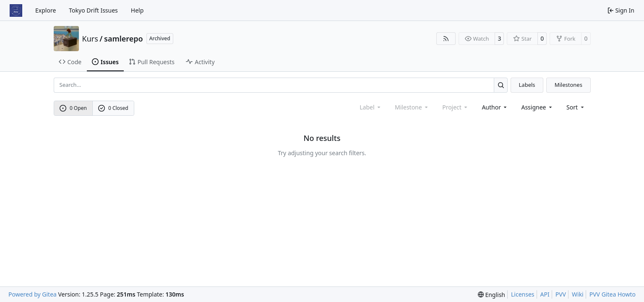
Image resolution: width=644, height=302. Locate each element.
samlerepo (124, 39)
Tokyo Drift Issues (93, 10)
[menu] (576, 107)
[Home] (16, 10)
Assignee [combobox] (537, 107)
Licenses (523, 294)
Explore (46, 10)
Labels (527, 85)
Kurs (90, 39)
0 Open (73, 108)
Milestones (568, 85)
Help (137, 10)
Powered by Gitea (33, 294)
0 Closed (113, 108)
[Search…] (501, 85)
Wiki (578, 294)
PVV (561, 294)
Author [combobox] (495, 107)
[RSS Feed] (446, 39)
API (545, 294)
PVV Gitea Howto (613, 294)
